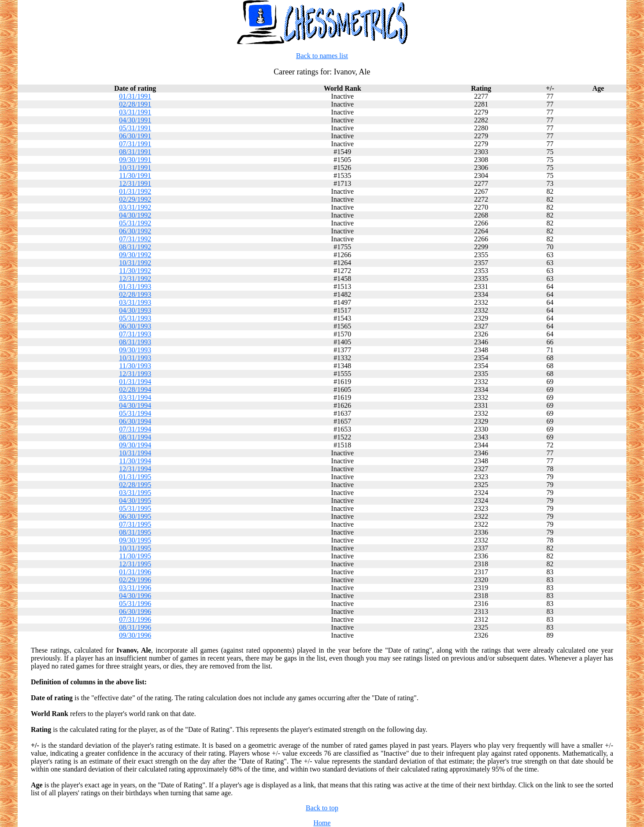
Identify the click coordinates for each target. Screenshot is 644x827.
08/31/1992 (135, 247)
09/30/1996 (135, 635)
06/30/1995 (135, 516)
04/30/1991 (135, 120)
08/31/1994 (135, 437)
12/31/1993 (135, 374)
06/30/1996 (135, 611)
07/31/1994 (135, 429)
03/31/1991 (135, 112)
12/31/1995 (135, 564)
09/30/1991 (135, 160)
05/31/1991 (135, 128)
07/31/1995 (135, 524)
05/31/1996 (135, 604)
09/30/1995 (135, 540)
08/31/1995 (135, 532)
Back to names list (322, 56)
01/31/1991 (135, 96)
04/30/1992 (135, 215)
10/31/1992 (135, 263)
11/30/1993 (135, 366)
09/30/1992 (135, 255)
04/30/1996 (135, 596)
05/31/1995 (135, 508)
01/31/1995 (135, 477)
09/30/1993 (135, 350)
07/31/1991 (135, 144)
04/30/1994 (135, 405)
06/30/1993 (135, 326)
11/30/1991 (135, 175)
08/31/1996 (135, 627)
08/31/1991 (135, 152)
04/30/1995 (135, 500)
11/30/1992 (135, 271)
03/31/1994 (135, 397)
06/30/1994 (135, 421)
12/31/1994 (135, 469)
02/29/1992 (135, 199)
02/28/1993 (135, 294)
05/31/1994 (135, 413)
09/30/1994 (135, 445)
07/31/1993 (135, 334)
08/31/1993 (135, 342)
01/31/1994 (135, 382)
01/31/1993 (135, 286)
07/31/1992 (135, 239)
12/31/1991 (135, 183)
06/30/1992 (135, 231)
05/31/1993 (135, 318)
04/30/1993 (135, 310)
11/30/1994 (135, 461)
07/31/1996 (135, 619)
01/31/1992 (135, 191)
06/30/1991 (135, 136)
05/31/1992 (135, 223)
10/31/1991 (135, 168)
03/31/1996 (135, 588)
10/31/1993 (135, 358)
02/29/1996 (135, 580)
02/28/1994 (135, 390)
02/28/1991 (135, 104)
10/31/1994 (135, 453)
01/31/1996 (135, 572)
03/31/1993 (135, 302)
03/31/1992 (135, 207)
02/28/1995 (135, 485)
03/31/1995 (135, 493)
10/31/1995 (135, 548)
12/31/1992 (135, 279)
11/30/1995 (135, 556)
